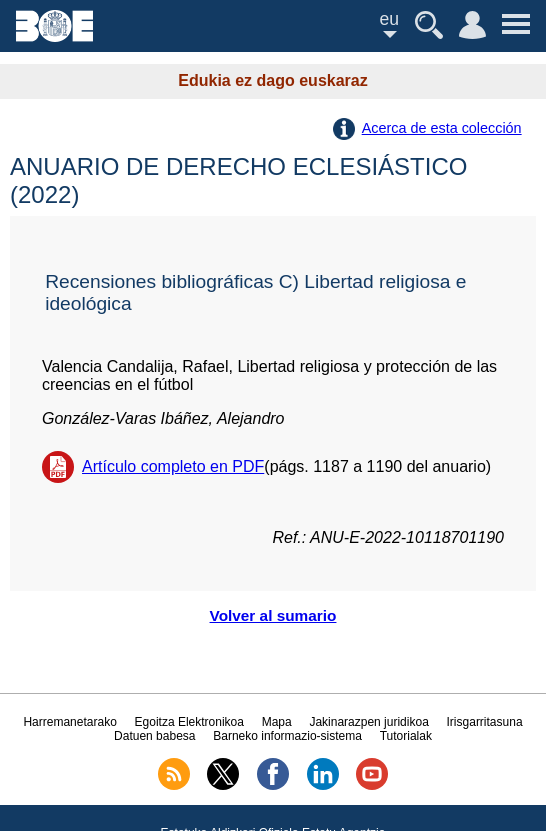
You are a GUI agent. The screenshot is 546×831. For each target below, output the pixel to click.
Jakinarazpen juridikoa (368, 722)
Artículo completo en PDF (173, 466)
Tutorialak (406, 736)
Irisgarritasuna (485, 722)
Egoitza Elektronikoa (189, 722)
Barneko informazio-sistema (287, 736)
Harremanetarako (69, 722)
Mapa (277, 722)
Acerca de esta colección (442, 128)
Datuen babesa (154, 736)
